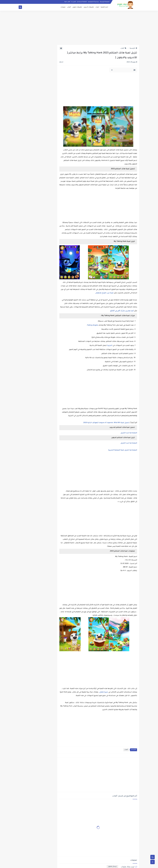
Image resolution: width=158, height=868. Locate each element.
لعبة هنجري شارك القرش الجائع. (122, 311)
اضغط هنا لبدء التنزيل (129, 433)
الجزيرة (110, 346)
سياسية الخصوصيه (93, 2)
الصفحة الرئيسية (105, 2)
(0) (61, 62)
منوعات (63, 7)
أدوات (97, 7)
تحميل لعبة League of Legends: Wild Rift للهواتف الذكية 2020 (107, 423)
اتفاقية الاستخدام (82, 2)
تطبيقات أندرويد (89, 7)
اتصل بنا (74, 2)
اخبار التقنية (104, 7)
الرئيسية (133, 48)
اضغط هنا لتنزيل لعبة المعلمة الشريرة (122, 450)
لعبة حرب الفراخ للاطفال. (104, 293)
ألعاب (69, 7)
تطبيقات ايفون (77, 7)
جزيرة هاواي (104, 692)
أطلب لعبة (67, 2)
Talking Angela (92, 325)
